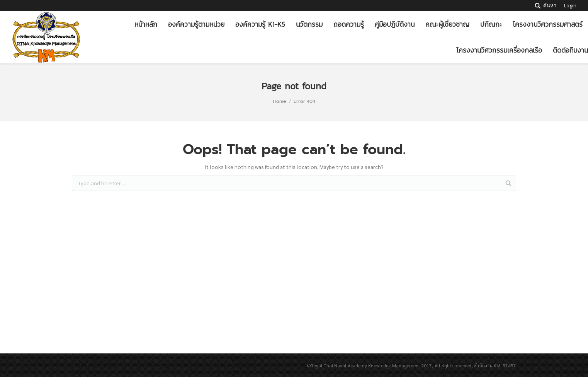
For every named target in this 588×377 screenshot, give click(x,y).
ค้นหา (550, 5)
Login (570, 5)
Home (280, 101)
